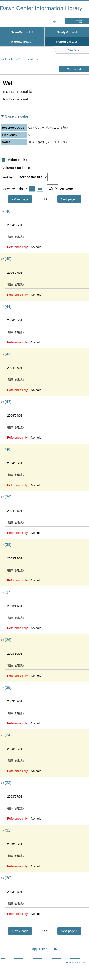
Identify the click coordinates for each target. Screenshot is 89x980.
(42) (8, 402)
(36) (8, 640)
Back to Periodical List (22, 59)
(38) (8, 545)
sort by (7, 177)
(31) (8, 830)
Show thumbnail (40, 189)
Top (81, 967)
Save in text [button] (74, 69)
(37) (8, 592)
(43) (8, 354)
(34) (8, 735)
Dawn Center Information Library (41, 8)
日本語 (77, 21)
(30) (8, 878)
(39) (8, 497)
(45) (8, 259)
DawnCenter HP (22, 32)
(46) (8, 211)
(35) (8, 687)
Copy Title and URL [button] (44, 949)
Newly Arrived (67, 32)
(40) (8, 449)
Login (54, 21)
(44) (8, 306)
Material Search (22, 42)
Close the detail (17, 116)
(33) (8, 783)
